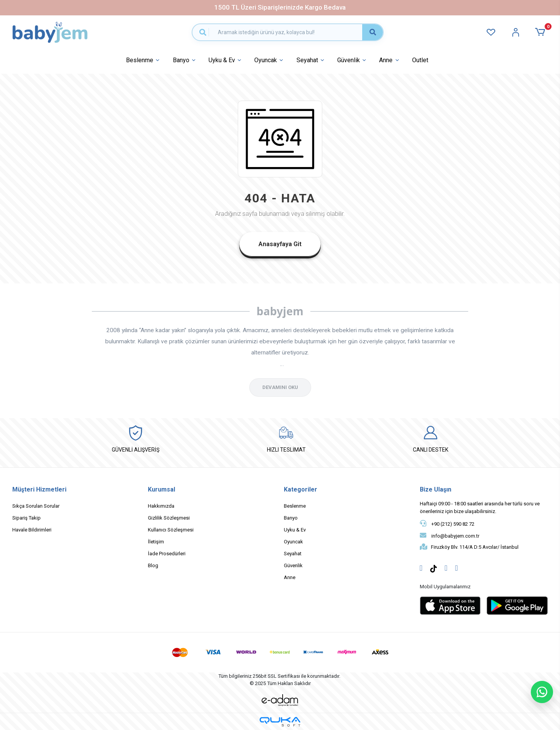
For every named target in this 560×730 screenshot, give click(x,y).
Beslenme (143, 61)
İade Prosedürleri (167, 554)
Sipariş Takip (27, 518)
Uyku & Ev (226, 61)
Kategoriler (301, 489)
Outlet (420, 60)
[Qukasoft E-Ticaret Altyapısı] (280, 722)
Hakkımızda (161, 506)
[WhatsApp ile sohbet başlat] (542, 692)
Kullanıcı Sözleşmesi (171, 530)
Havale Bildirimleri (32, 530)
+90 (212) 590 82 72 (447, 523)
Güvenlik (352, 61)
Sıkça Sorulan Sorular (36, 506)
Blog (153, 565)
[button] (541, 32)
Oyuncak (269, 61)
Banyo (185, 61)
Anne (390, 61)
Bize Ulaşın (436, 489)
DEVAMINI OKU (280, 387)
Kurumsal (162, 489)
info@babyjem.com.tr (450, 535)
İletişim (156, 542)
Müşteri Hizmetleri (39, 489)
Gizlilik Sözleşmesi (169, 518)
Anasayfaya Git (280, 244)
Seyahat (311, 61)
